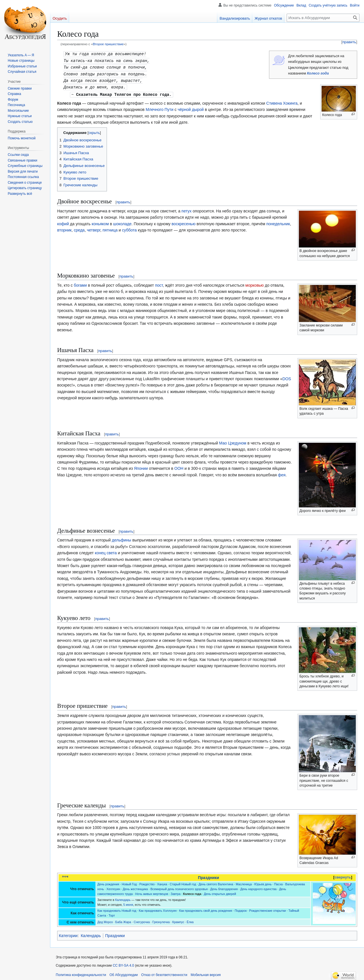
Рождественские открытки (267, 909)
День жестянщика (135, 887)
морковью (255, 283)
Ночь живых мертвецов (152, 892)
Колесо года (318, 73)
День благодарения (224, 887)
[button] (20, 194)
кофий (63, 222)
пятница (110, 228)
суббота (129, 228)
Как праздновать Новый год (117, 909)
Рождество (147, 882)
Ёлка (190, 920)
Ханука (162, 882)
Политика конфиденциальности (81, 973)
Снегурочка (142, 920)
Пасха (278, 882)
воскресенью (183, 222)
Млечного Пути (160, 107)
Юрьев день (263, 882)
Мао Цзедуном (233, 441)
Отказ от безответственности (164, 973)
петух (186, 209)
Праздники (208, 876)
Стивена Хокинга (282, 101)
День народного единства (258, 887)
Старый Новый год (183, 882)
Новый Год (129, 882)
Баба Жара (123, 920)
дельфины (121, 538)
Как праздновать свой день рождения (206, 909)
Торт (112, 913)
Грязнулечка (161, 920)
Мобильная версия (206, 973)
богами (80, 283)
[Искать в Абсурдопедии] (323, 18)
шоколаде (122, 222)
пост (159, 283)
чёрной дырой (191, 107)
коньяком (100, 222)
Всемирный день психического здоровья (179, 887)
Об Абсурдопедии (124, 973)
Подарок (241, 909)
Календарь (123, 898)
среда (79, 228)
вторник (64, 228)
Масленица (244, 882)
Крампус (178, 920)
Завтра (176, 892)
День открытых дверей (220, 892)
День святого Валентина (216, 882)
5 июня (128, 903)
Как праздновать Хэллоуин (158, 909)
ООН (179, 466)
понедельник (278, 222)
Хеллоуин (113, 887)
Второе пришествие (108, 44)
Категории (68, 934)
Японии (141, 466)
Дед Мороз (105, 920)
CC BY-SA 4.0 (123, 964)
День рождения (108, 882)
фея (282, 473)
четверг (93, 228)
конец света (106, 551)
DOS (287, 377)
